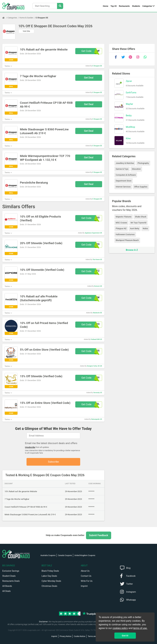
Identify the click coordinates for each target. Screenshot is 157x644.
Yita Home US (97, 260)
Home (106, 6)
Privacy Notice (66, 636)
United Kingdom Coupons (85, 555)
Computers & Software (126, 175)
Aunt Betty (135, 228)
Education (136, 169)
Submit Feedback (99, 535)
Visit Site (26, 31)
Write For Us (87, 581)
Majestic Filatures (124, 217)
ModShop (130, 127)
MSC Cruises (121, 223)
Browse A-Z (132, 250)
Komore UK (98, 286)
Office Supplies (141, 187)
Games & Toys (122, 169)
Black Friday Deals (50, 571)
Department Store (124, 181)
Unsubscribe (30, 447)
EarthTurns (131, 93)
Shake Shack (141, 217)
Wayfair (129, 104)
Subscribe (53, 462)
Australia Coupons (48, 555)
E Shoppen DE (42, 18)
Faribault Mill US (96, 339)
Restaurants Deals (11, 581)
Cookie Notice (79, 636)
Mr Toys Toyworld (138, 223)
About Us (85, 571)
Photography (143, 163)
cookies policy (120, 628)
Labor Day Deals (49, 576)
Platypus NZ (121, 228)
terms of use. (140, 628)
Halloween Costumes (125, 234)
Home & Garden (26, 18)
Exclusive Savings (11, 571)
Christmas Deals (49, 586)
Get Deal (89, 78)
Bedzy (129, 115)
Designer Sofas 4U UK (94, 366)
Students (136, 6)
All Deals (6, 591)
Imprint (84, 586)
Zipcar (129, 81)
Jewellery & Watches (125, 163)
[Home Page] (5, 18)
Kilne (128, 138)
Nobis (145, 228)
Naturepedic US (97, 419)
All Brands (7, 586)
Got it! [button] (125, 636)
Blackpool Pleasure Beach (127, 240)
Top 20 (114, 6)
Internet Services (123, 187)
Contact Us (86, 576)
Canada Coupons (65, 555)
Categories (147, 6)
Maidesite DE (97, 313)
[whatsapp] (145, 57)
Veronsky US (98, 393)
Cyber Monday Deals (51, 581)
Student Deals (9, 576)
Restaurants (124, 6)
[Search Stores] (60, 6)
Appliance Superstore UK (93, 233)
